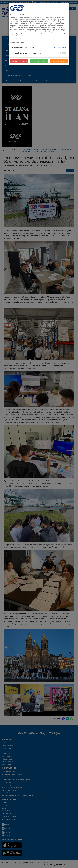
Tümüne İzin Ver (39, 61)
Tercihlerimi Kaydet (59, 61)
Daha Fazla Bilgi (16, 39)
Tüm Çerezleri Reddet (19, 61)
